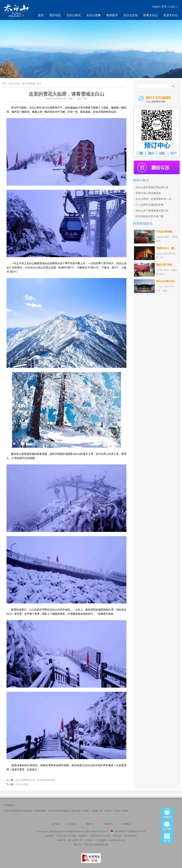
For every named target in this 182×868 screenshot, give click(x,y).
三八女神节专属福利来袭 (149, 205)
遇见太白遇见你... (166, 281)
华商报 (86, 811)
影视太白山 (151, 15)
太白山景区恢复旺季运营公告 (152, 187)
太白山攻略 (94, 15)
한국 (164, 7)
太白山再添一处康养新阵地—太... (154, 199)
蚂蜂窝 (125, 811)
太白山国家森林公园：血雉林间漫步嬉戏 (35, 780)
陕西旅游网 (40, 811)
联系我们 (126, 824)
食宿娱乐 (112, 15)
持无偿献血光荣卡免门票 (149, 216)
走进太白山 (171, 15)
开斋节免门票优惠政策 (148, 193)
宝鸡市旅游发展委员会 (59, 811)
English (156, 7)
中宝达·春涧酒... (165, 232)
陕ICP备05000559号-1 (97, 832)
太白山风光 (74, 15)
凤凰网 (95, 811)
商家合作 (108, 824)
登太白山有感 (22, 784)
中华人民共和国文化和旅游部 (18, 811)
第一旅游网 (106, 811)
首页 (41, 15)
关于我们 (56, 824)
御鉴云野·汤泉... (165, 265)
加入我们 (72, 824)
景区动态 (55, 15)
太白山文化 (131, 15)
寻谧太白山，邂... (166, 248)
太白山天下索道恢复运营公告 (152, 211)
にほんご (173, 7)
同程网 (116, 811)
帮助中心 (90, 824)
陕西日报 (76, 811)
